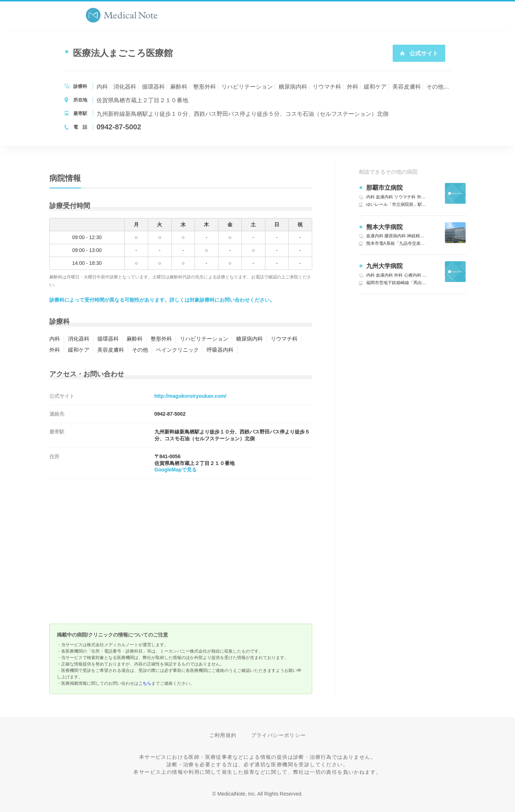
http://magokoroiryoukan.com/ (190, 396)
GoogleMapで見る (176, 470)
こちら (145, 683)
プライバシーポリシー (279, 735)
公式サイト (419, 53)
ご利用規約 (223, 735)
